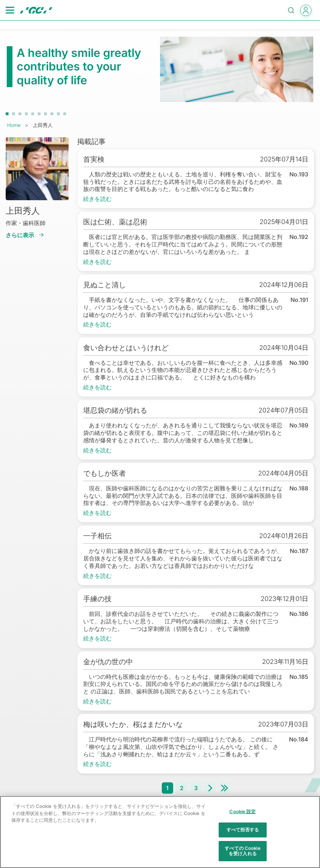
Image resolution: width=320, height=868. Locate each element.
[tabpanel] (160, 69)
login (306, 10)
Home (14, 125)
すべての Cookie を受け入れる (242, 854)
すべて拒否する (243, 834)
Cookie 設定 (242, 815)
